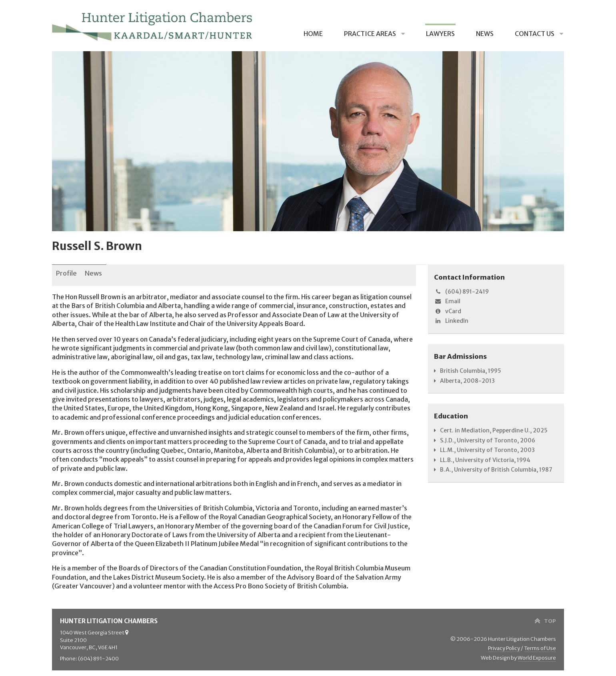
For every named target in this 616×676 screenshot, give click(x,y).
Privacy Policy (504, 644)
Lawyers (440, 34)
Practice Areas (371, 34)
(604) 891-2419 (461, 292)
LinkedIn (451, 321)
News (485, 34)
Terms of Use (540, 644)
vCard (448, 311)
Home (313, 34)
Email (447, 301)
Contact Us (535, 34)
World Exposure (537, 653)
